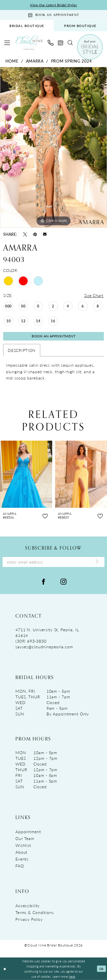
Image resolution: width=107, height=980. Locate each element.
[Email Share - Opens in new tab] (45, 234)
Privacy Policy (29, 919)
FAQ (20, 866)
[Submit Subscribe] (97, 562)
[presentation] (26, 474)
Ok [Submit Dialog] (102, 969)
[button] (7, 43)
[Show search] (70, 43)
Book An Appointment (53, 336)
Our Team (25, 838)
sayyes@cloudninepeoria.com (44, 647)
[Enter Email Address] (53, 562)
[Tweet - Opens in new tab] (25, 234)
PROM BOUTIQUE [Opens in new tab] (80, 26)
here (72, 976)
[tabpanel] (53, 147)
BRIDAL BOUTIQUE (27, 26)
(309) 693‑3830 (31, 641)
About (21, 852)
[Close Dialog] (5, 969)
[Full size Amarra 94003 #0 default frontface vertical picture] (53, 147)
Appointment (28, 832)
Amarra (35, 61)
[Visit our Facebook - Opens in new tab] (44, 581)
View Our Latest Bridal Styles (53, 5)
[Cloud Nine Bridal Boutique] (29, 43)
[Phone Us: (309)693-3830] (51, 43)
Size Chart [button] (94, 295)
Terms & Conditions (35, 912)
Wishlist (23, 845)
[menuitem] (27, 26)
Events (22, 859)
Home (12, 61)
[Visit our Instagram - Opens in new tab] (63, 581)
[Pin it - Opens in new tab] (35, 234)
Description (22, 350)
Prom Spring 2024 (71, 61)
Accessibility (28, 905)
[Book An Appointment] (53, 15)
